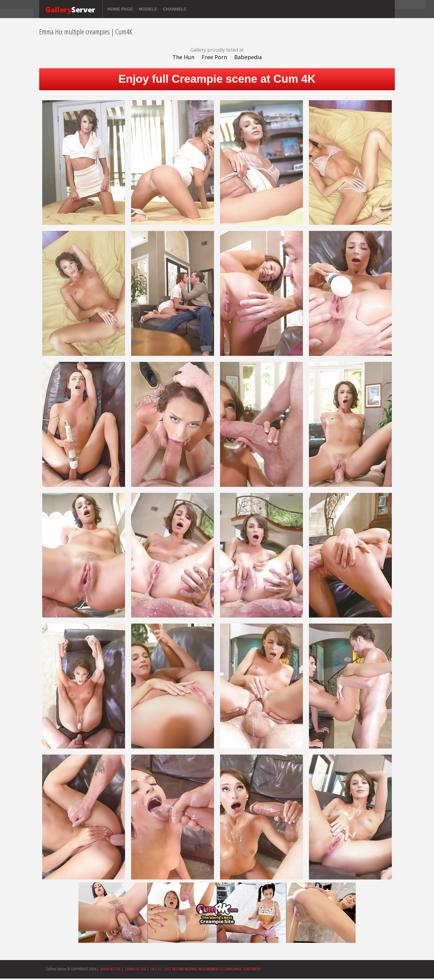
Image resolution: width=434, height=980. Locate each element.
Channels (175, 9)
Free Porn (214, 57)
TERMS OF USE (135, 969)
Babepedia (248, 57)
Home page (120, 9)
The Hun (183, 57)
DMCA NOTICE (110, 969)
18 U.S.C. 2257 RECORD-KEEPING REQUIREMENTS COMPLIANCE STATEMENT (206, 969)
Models (148, 9)
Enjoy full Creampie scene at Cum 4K (217, 79)
